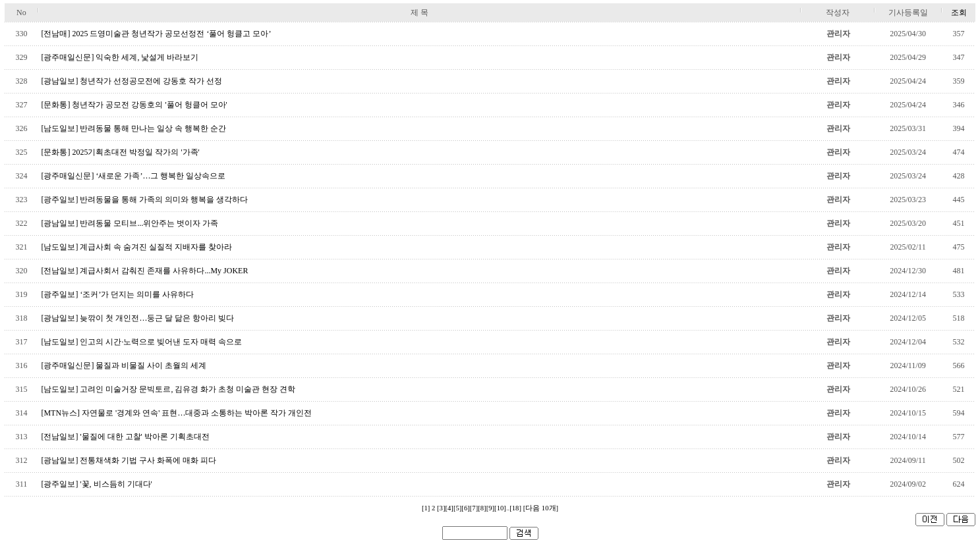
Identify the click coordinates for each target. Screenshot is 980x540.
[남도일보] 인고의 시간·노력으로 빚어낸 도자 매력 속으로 (141, 342)
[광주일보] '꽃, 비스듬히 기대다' (96, 484)
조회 (959, 13)
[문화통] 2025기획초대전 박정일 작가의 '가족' (120, 152)
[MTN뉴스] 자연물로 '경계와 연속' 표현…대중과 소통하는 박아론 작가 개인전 (176, 413)
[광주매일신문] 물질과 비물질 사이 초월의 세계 (124, 365)
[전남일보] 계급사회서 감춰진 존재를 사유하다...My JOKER (144, 271)
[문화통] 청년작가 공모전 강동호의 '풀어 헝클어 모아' (134, 105)
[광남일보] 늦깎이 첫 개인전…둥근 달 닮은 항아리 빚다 (137, 318)
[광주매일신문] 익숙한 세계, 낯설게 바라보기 (120, 57)
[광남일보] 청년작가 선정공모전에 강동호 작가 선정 (131, 81)
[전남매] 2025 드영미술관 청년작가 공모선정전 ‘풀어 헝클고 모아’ (156, 34)
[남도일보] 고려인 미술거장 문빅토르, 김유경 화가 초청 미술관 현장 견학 (168, 389)
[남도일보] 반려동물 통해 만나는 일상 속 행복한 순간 (133, 128)
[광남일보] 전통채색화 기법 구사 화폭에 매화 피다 (129, 460)
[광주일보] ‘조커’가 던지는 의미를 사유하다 (117, 294)
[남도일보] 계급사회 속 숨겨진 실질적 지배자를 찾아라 (136, 247)
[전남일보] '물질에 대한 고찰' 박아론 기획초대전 (125, 437)
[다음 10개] (541, 508)
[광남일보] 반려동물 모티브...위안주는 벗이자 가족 (130, 223)
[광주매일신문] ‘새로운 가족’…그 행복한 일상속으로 (133, 176)
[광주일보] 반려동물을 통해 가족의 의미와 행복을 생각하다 (144, 200)
